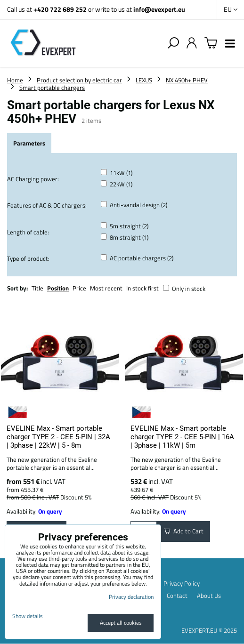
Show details (28, 616)
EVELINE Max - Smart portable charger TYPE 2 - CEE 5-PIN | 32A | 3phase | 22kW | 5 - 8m (58, 437)
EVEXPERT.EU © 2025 (209, 630)
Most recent (106, 288)
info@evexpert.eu (159, 9)
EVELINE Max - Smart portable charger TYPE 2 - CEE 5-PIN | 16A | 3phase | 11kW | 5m (182, 437)
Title (37, 288)
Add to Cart (183, 531)
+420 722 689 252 (60, 9)
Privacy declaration (131, 597)
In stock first (142, 288)
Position (58, 288)
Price (79, 288)
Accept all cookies (121, 623)
